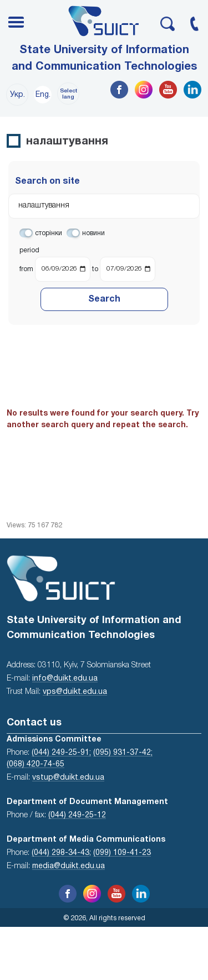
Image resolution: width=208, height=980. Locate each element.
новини (93, 233)
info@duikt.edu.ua (65, 679)
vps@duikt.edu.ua (75, 692)
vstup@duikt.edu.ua (68, 778)
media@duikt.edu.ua (69, 866)
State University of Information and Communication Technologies (104, 59)
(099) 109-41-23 (122, 853)
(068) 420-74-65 (35, 764)
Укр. (17, 95)
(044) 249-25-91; (61, 753)
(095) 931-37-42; (123, 753)
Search (104, 299)
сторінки (49, 233)
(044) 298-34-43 (60, 853)
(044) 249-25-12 (77, 815)
